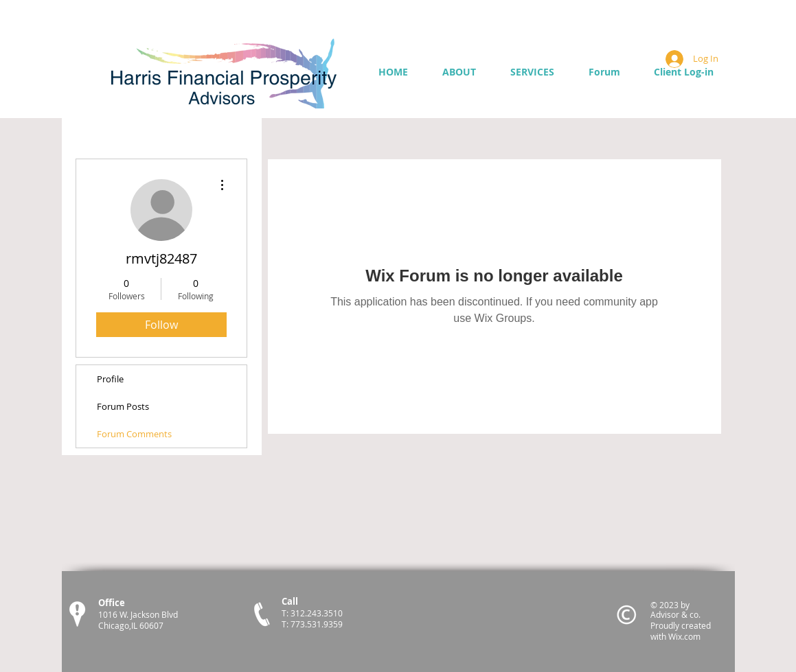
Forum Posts (123, 406)
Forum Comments (134, 434)
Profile (110, 379)
